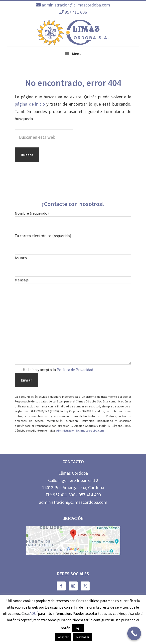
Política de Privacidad (75, 370)
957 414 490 (90, 495)
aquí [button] (78, 628)
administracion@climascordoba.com (76, 5)
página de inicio (30, 104)
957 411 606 (76, 12)
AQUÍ (33, 613)
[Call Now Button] (134, 633)
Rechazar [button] (83, 637)
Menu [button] (77, 54)
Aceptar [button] (63, 637)
